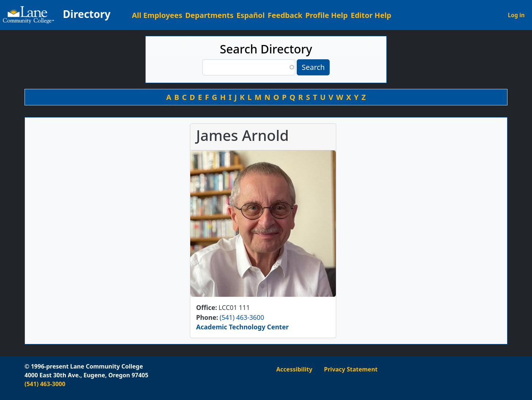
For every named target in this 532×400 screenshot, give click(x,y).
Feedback (285, 15)
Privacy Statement (351, 369)
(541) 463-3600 (242, 317)
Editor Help (371, 15)
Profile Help (326, 15)
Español (250, 15)
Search (313, 67)
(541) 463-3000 (45, 384)
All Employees (157, 15)
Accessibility (294, 369)
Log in (516, 15)
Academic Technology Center (242, 327)
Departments (209, 15)
